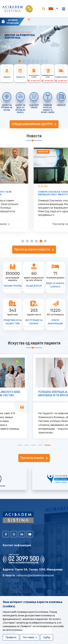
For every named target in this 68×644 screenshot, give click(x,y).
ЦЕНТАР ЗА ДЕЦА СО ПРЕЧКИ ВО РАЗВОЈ (20, 109)
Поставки (30, 637)
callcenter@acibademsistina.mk (35, 575)
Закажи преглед (13, 286)
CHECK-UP (61, 105)
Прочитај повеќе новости (34, 249)
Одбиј (47, 637)
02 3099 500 (34, 81)
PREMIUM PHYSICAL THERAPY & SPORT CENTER (48, 109)
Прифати (11, 637)
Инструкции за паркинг (34, 322)
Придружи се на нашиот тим (13, 322)
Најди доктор (34, 286)
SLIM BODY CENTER (34, 106)
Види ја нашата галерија (55, 285)
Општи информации (55, 322)
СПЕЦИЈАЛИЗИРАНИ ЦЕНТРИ (34, 124)
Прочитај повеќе (34, 458)
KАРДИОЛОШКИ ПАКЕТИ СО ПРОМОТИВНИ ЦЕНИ (46, 21)
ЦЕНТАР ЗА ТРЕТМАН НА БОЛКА (7, 108)
